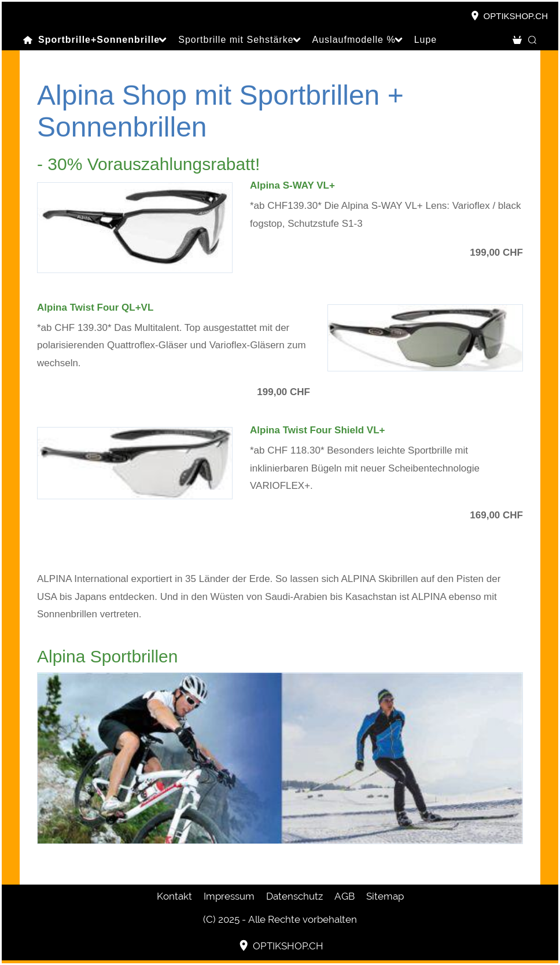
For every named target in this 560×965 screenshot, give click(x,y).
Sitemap (385, 896)
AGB (345, 896)
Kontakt (174, 896)
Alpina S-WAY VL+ (292, 185)
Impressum (229, 896)
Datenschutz (294, 896)
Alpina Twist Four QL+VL (95, 307)
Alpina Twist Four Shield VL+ (317, 430)
